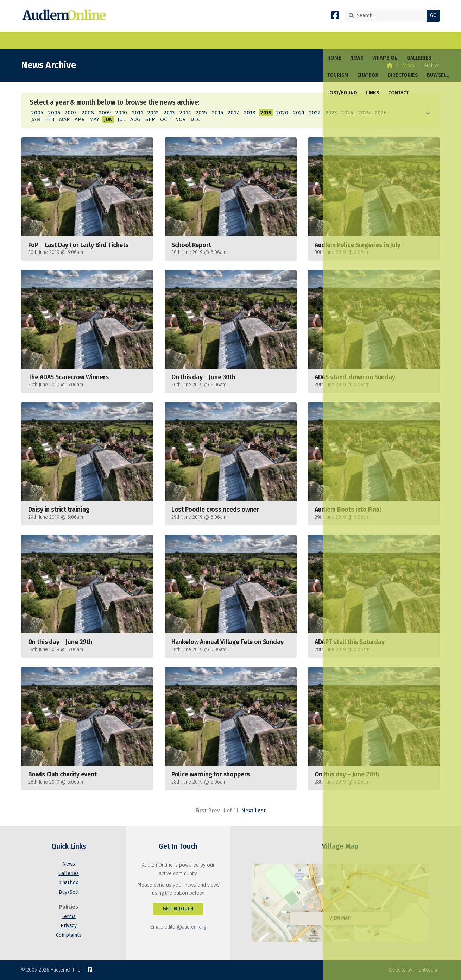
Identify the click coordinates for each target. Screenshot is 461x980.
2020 (282, 113)
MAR (64, 119)
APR (80, 119)
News (408, 65)
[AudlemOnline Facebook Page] (335, 17)
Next (247, 810)
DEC (195, 119)
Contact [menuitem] (340, 40)
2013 (169, 113)
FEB (50, 119)
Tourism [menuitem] (149, 40)
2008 (88, 113)
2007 (71, 113)
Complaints (69, 935)
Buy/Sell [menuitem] (249, 40)
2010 (121, 113)
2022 (315, 113)
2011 (137, 113)
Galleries (69, 873)
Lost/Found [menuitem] (284, 40)
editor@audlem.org (185, 927)
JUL (122, 119)
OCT (165, 119)
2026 (381, 113)
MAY (94, 119)
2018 (250, 113)
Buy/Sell (69, 892)
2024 (347, 113)
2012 (153, 113)
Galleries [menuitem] (117, 40)
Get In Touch (178, 909)
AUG (135, 119)
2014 (185, 113)
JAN (36, 119)
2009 (105, 113)
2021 (299, 113)
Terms (69, 916)
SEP (150, 119)
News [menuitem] (55, 40)
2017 (233, 113)
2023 (331, 113)
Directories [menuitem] (214, 40)
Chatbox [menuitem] (179, 40)
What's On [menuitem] (83, 40)
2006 (54, 113)
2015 (201, 113)
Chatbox (69, 883)
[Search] (388, 16)
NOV (180, 119)
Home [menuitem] (33, 40)
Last (260, 810)
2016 (217, 113)
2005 (37, 113)
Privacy (69, 926)
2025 (364, 113)
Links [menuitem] (314, 40)
